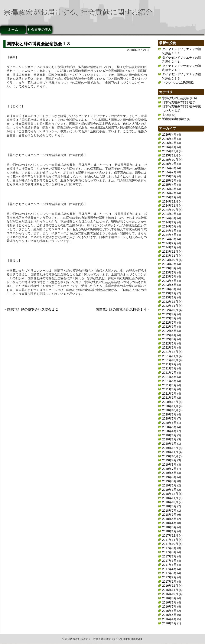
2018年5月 (169, 519)
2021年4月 (169, 385)
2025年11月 (170, 155)
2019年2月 (169, 485)
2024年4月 (169, 235)
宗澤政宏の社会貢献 (176, 98)
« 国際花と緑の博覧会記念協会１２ (31, 309)
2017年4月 (169, 569)
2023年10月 (170, 260)
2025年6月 (169, 176)
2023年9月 (169, 264)
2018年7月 (169, 511)
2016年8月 (169, 602)
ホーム (13, 30)
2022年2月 (169, 343)
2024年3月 (169, 239)
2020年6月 (169, 423)
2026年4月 (169, 135)
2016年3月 (169, 623)
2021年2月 (169, 394)
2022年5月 (169, 331)
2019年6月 (169, 473)
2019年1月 (169, 490)
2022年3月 (169, 339)
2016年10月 (170, 594)
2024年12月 (170, 201)
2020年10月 (170, 410)
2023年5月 (169, 281)
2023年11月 (170, 256)
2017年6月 (169, 561)
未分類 (167, 115)
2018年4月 (169, 523)
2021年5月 (169, 381)
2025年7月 (169, 172)
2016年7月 (169, 606)
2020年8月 (169, 414)
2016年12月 (170, 586)
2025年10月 (170, 160)
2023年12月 (170, 252)
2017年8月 (169, 552)
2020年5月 (169, 427)
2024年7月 (169, 222)
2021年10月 (170, 360)
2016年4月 (169, 619)
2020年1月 (169, 444)
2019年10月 (170, 456)
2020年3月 (169, 435)
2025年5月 (169, 181)
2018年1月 (169, 531)
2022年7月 (169, 323)
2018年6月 (169, 515)
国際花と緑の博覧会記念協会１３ (39, 44)
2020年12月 (170, 402)
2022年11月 (170, 306)
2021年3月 (169, 389)
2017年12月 (170, 535)
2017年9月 (169, 548)
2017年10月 (170, 544)
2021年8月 (169, 368)
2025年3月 (169, 189)
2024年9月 (169, 214)
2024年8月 (169, 218)
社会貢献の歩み (40, 30)
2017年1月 (169, 582)
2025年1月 (169, 197)
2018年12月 (170, 494)
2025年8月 (169, 168)
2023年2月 (169, 293)
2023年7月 (169, 272)
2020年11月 (170, 406)
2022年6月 (169, 327)
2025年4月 (169, 185)
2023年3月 (169, 289)
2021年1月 (169, 398)
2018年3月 (169, 527)
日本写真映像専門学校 (177, 102)
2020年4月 (169, 431)
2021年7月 (169, 373)
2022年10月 (170, 310)
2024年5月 (169, 231)
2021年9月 (169, 364)
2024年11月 (170, 206)
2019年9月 (169, 460)
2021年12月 (170, 352)
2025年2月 (169, 193)
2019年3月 (169, 481)
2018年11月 (170, 498)
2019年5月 (169, 477)
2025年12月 (170, 151)
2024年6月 (169, 226)
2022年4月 (169, 335)
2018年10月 (170, 502)
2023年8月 (169, 268)
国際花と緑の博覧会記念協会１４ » (122, 309)
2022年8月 (169, 318)
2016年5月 (169, 615)
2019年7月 (169, 469)
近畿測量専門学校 (174, 119)
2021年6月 (169, 377)
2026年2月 (169, 143)
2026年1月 (169, 147)
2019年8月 (169, 465)
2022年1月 (169, 347)
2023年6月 (169, 276)
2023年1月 (169, 297)
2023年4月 (169, 285)
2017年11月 (170, 540)
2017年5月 (169, 565)
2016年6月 (169, 611)
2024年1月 (169, 247)
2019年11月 (170, 452)
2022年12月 (170, 302)
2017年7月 (169, 556)
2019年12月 (170, 448)
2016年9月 (169, 598)
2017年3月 (169, 573)
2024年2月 (169, 243)
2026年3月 (169, 139)
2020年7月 (169, 418)
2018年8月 (169, 506)
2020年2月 (169, 439)
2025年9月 (169, 164)
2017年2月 (169, 577)
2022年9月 (169, 314)
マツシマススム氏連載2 (178, 82)
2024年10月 (170, 210)
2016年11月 (170, 590)
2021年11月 (170, 356)
